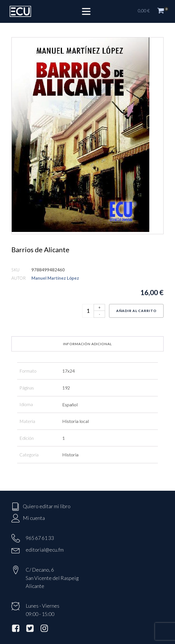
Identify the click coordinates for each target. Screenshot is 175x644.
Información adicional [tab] (87, 344)
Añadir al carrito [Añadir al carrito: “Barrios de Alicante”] (136, 311)
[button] (154, 11)
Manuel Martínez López (55, 278)
